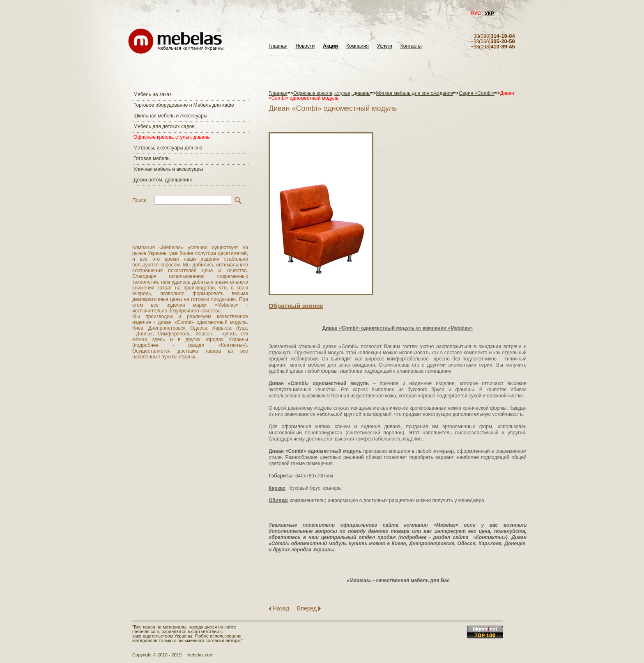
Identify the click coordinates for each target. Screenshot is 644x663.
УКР (489, 14)
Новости (305, 46)
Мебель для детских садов (164, 126)
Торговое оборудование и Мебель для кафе (184, 105)
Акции (330, 46)
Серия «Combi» (477, 93)
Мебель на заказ (153, 94)
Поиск (139, 200)
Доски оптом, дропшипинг (163, 180)
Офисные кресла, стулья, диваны (172, 137)
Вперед (307, 608)
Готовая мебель (152, 158)
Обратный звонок (296, 306)
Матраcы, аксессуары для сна (168, 148)
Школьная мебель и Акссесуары (170, 116)
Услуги (385, 46)
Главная (278, 46)
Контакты (411, 46)
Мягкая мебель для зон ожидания (415, 93)
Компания (358, 46)
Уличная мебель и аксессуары (168, 169)
